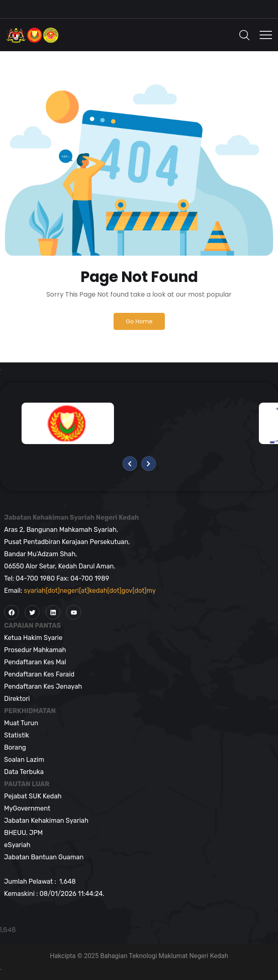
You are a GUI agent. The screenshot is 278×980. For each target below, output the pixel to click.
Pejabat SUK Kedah (33, 796)
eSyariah (17, 845)
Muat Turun (21, 723)
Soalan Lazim (24, 760)
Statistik (17, 735)
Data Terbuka (24, 772)
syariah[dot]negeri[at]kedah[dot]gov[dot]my (90, 591)
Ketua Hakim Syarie (33, 638)
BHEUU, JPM (23, 833)
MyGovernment (27, 808)
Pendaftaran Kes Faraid (39, 674)
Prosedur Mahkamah (35, 650)
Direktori (17, 699)
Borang (15, 747)
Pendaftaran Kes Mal (35, 662)
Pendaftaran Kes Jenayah (43, 686)
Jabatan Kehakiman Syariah (46, 821)
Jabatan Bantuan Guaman (44, 857)
